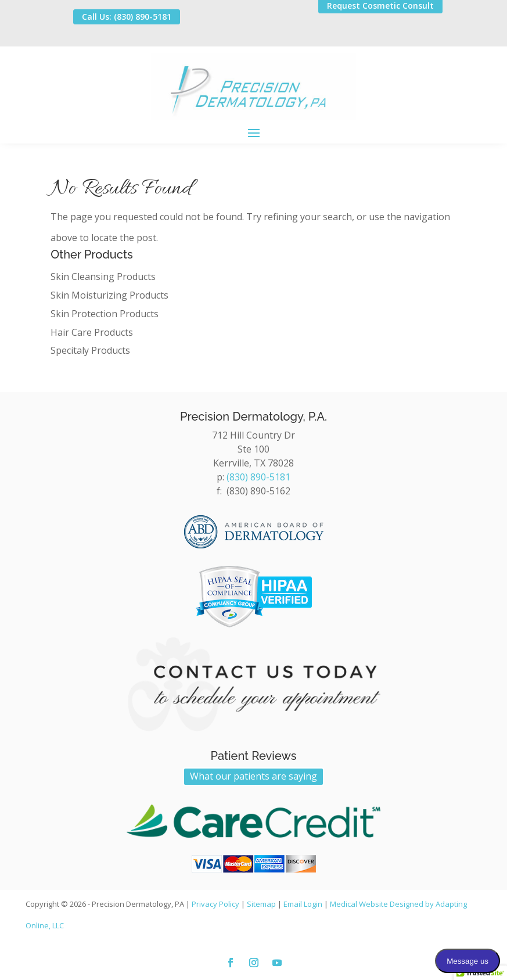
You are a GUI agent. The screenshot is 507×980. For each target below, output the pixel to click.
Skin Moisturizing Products (109, 295)
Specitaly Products (90, 350)
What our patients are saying (254, 776)
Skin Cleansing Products (103, 277)
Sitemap (261, 904)
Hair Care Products (92, 332)
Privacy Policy (215, 904)
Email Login (303, 904)
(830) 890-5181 (258, 477)
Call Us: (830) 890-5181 (127, 17)
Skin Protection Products (105, 314)
